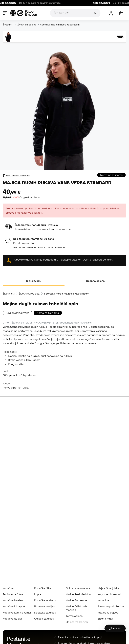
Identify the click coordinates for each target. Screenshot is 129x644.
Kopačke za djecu (45, 600)
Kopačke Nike (43, 588)
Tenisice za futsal (13, 594)
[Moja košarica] (121, 13)
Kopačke (8, 588)
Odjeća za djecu (44, 619)
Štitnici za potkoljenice (111, 606)
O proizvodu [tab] (34, 281)
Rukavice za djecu (45, 606)
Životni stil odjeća (27, 25)
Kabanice (103, 600)
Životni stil (8, 25)
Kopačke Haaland (14, 600)
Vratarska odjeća (108, 613)
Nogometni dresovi (109, 594)
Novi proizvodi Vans (17, 313)
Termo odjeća (74, 616)
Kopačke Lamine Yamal (17, 613)
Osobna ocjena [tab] (95, 281)
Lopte (38, 594)
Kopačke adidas (13, 619)
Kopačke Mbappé (14, 606)
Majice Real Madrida (78, 594)
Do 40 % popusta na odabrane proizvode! (32, 3)
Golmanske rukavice (78, 588)
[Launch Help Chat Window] (115, 628)
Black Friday (105, 619)
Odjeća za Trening (77, 622)
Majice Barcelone (76, 600)
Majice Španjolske (108, 588)
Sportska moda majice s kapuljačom (60, 25)
